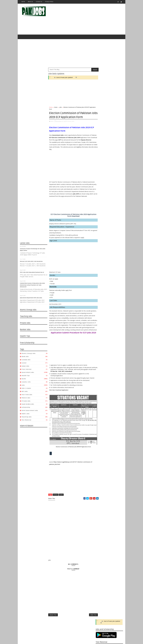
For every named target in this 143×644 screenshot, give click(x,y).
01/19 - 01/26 (100, 370)
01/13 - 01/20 (100, 485)
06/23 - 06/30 (100, 435)
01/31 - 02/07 (100, 263)
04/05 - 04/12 (100, 352)
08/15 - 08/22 (100, 209)
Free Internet (27, 370)
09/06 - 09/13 (100, 307)
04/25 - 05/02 (100, 242)
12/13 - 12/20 (100, 279)
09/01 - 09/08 (100, 413)
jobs (23, 386)
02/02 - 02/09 (100, 365)
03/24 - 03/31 (100, 463)
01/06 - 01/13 (100, 487)
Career (24, 363)
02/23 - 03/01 (100, 363)
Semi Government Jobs (30, 411)
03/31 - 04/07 (100, 461)
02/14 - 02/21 (100, 259)
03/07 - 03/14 (100, 257)
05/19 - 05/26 (100, 446)
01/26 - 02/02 (100, 368)
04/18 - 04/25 (100, 244)
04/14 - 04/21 (100, 457)
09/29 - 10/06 (100, 404)
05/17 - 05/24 (100, 339)
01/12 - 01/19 (100, 372)
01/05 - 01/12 (100, 374)
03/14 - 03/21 (100, 255)
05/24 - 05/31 (100, 337)
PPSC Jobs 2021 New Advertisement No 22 (32, 273)
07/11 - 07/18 (100, 220)
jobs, (73, 122)
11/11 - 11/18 (100, 504)
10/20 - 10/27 (100, 398)
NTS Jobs (25, 392)
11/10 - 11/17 (100, 391)
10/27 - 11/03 (100, 396)
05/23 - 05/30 (100, 235)
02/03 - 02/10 (100, 478)
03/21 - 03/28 (100, 253)
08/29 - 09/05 (100, 205)
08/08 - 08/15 (100, 211)
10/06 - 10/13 (100, 402)
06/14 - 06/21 (100, 331)
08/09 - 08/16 (100, 316)
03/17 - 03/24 (100, 465)
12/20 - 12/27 (100, 277)
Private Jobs (26, 401)
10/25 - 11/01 (100, 292)
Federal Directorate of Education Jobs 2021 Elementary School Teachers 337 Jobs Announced (32, 285)
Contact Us (39, 2)
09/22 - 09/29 (100, 407)
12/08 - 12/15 (100, 383)
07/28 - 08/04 (100, 424)
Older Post (90, 628)
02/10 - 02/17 (100, 476)
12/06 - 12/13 (100, 281)
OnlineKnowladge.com (38, 638)
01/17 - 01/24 (100, 268)
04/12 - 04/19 (100, 350)
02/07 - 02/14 (100, 261)
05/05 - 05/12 (100, 450)
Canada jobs (26, 360)
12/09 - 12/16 (100, 496)
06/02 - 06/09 (100, 441)
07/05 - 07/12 (100, 324)
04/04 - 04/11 (100, 248)
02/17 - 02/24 (100, 474)
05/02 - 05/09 (100, 240)
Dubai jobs (26, 366)
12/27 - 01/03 (100, 274)
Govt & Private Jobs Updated (64, 78)
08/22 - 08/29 (100, 207)
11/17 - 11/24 (100, 389)
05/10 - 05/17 (100, 342)
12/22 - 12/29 (100, 378)
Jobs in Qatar (26, 389)
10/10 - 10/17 (100, 203)
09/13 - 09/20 (100, 305)
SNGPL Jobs (26, 414)
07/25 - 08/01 (100, 216)
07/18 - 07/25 (100, 218)
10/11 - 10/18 (100, 296)
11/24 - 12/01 (100, 387)
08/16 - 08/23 (100, 313)
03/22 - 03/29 (100, 357)
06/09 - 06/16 (100, 439)
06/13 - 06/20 (100, 229)
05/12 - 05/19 (100, 448)
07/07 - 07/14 (100, 430)
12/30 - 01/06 (100, 489)
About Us (30, 2)
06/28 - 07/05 (100, 326)
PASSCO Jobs (26, 398)
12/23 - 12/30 (100, 491)
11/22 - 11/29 (100, 285)
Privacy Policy (49, 2)
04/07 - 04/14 (100, 459)
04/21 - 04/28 (100, 454)
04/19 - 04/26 (100, 348)
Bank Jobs (25, 357)
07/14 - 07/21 (100, 428)
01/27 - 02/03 (100, 480)
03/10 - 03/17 (100, 467)
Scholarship (26, 408)
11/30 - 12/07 (100, 201)
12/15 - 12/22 (100, 381)
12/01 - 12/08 (100, 385)
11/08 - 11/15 (100, 290)
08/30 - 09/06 (100, 309)
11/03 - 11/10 (100, 394)
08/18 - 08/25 (100, 418)
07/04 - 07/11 (100, 222)
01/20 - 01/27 (100, 483)
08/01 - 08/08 (100, 214)
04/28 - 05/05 (100, 452)
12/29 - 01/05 (100, 376)
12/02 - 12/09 (100, 498)
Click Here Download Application (59, 403)
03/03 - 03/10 (100, 470)
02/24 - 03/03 (100, 472)
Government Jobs (28, 373)
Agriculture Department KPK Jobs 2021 (31, 298)
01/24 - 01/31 (100, 266)
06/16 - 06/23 (100, 437)
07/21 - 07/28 (100, 426)
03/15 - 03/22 (100, 359)
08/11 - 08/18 (100, 420)
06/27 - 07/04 (100, 224)
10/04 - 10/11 (100, 298)
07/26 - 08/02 (100, 320)
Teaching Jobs (27, 417)
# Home (56, 507)
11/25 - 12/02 (100, 500)
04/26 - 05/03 (100, 346)
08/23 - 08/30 (100, 311)
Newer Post (53, 628)
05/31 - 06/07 (100, 335)
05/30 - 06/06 (100, 233)
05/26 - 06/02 (100, 444)
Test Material (27, 420)
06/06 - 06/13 (100, 231)
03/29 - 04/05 (100, 355)
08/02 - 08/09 (100, 318)
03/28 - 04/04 (100, 250)
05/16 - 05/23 (100, 238)
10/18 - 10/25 (100, 294)
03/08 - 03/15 (100, 361)
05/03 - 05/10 (100, 344)
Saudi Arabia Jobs (28, 405)
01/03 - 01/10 (100, 272)
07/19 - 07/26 (100, 322)
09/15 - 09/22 (100, 409)
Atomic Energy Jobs (29, 354)
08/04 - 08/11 (100, 422)
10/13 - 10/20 (100, 400)
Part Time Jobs (27, 395)
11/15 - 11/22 (100, 287)
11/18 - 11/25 (100, 502)
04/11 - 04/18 (100, 246)
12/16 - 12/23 (100, 493)
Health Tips (26, 376)
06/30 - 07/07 (100, 433)
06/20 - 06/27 (100, 227)
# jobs (61, 507)
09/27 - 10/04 (100, 300)
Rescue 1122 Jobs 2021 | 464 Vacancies (31, 262)
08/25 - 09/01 (100, 415)
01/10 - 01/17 (100, 270)
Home (23, 2)
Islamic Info (26, 382)
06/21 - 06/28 (100, 329)
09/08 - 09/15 (100, 411)
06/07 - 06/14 (100, 333)
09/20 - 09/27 (100, 302)
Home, (70, 122)
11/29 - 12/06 (100, 283)
